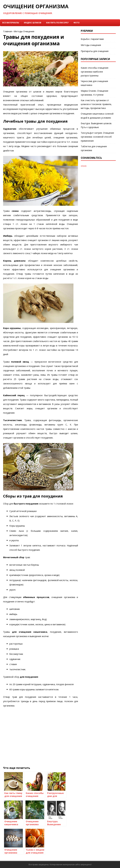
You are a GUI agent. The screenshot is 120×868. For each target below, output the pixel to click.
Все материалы (11, 23)
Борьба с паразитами (92, 39)
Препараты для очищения (95, 51)
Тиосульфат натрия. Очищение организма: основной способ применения (97, 137)
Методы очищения (91, 45)
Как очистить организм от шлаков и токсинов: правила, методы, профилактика (96, 104)
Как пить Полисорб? (57, 23)
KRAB (84, 166)
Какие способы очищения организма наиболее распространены (95, 72)
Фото (76, 23)
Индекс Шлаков (33, 23)
